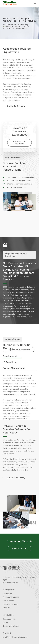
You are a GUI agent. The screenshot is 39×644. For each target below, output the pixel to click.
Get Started (8, 594)
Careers (6, 623)
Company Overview (11, 597)
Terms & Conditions (11, 626)
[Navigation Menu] (35, 3)
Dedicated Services (11, 604)
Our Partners (8, 601)
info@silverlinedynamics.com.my (16, 637)
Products (7, 608)
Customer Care (9, 619)
